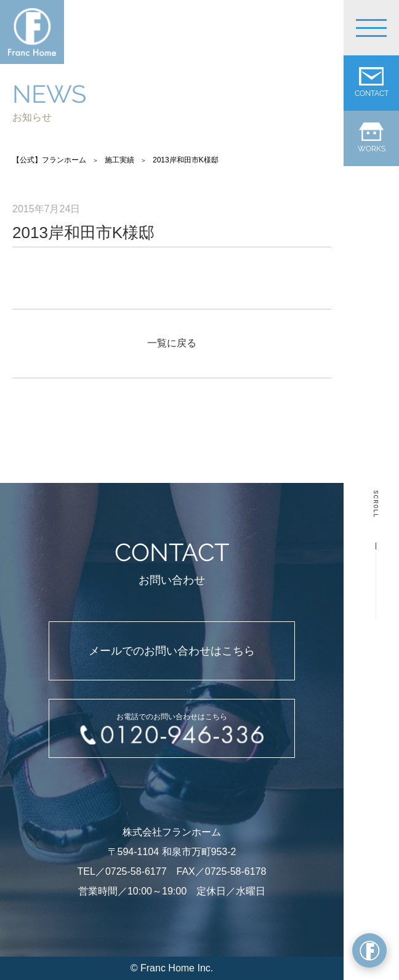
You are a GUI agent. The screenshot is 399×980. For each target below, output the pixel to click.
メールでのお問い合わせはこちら (172, 651)
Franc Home (167, 968)
